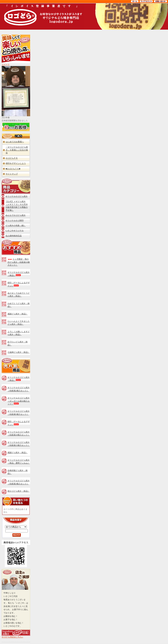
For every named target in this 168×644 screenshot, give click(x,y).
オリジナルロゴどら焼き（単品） (19, 274)
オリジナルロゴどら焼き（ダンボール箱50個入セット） (19, 401)
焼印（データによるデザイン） (19, 284)
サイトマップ (12, 174)
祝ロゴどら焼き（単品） (19, 491)
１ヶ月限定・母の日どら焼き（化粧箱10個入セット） (19, 262)
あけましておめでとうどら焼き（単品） (19, 295)
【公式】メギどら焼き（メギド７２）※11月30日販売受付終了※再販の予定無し (17, 206)
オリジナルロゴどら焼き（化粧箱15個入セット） (19, 444)
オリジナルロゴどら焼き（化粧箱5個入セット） (19, 413)
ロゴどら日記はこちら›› (12, 637)
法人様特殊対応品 (14, 236)
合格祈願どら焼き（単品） (18, 472)
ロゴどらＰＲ (12, 158)
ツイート (6, 64)
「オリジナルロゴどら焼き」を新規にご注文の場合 (17, 150)
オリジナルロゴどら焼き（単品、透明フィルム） (19, 462)
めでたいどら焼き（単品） (18, 343)
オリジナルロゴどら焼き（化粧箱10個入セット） (19, 433)
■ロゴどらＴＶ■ (13, 169)
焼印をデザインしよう (16, 163)
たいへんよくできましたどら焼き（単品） (19, 323)
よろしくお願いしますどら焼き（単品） (19, 333)
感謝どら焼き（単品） (18, 314)
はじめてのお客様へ (15, 142)
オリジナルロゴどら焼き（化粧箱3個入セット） (19, 482)
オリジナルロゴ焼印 (15, 220)
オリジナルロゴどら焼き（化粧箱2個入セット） (19, 389)
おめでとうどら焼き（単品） (19, 305)
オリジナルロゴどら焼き (17, 196)
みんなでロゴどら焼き (16, 215)
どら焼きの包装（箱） (16, 225)
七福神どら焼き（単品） (19, 352)
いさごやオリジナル (15, 230)
